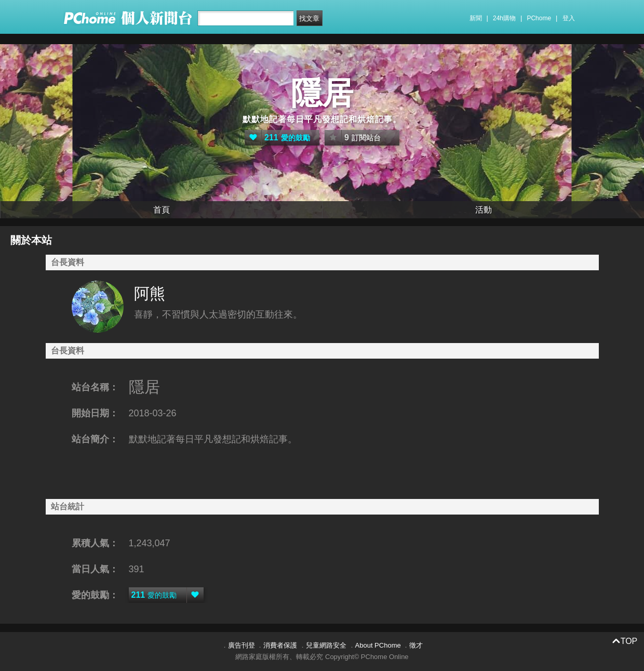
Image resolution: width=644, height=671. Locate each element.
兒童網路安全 (326, 645)
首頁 (162, 210)
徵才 (416, 645)
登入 (569, 18)
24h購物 (504, 18)
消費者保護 (280, 645)
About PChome (378, 645)
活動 (484, 210)
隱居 (322, 93)
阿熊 (150, 293)
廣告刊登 (242, 645)
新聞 (476, 18)
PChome (539, 18)
